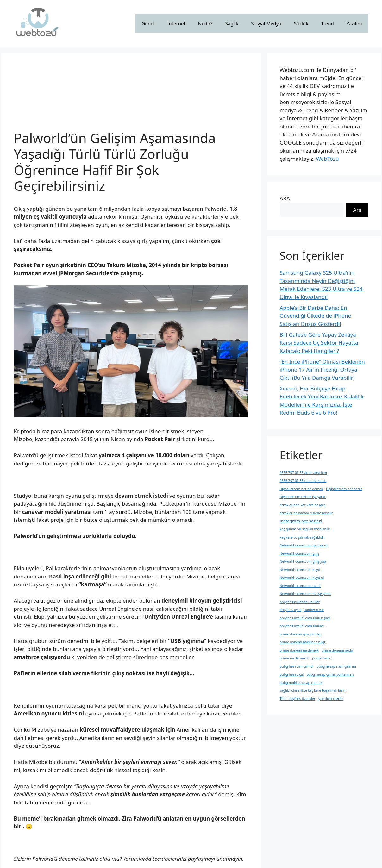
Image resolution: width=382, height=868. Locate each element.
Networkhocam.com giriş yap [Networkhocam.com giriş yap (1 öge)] (303, 561)
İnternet (176, 23)
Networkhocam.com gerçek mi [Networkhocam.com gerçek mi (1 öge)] (304, 545)
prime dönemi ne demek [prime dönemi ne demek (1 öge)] (299, 650)
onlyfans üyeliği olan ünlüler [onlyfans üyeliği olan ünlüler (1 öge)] (302, 626)
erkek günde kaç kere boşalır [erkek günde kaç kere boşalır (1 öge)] (303, 505)
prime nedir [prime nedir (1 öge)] (321, 658)
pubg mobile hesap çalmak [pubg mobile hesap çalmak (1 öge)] (301, 683)
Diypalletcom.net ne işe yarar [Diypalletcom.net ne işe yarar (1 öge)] (303, 497)
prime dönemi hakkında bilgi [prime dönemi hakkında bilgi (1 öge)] (302, 642)
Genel (148, 23)
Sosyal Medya (266, 23)
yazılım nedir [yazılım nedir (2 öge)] (331, 698)
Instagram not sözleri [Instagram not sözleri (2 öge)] (301, 521)
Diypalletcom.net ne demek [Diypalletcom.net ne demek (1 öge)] (301, 489)
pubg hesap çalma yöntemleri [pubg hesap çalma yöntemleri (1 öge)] (330, 674)
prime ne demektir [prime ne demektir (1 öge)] (294, 658)
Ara (357, 210)
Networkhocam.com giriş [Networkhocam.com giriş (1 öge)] (300, 553)
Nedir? (205, 23)
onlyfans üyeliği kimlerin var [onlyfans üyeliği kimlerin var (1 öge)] (302, 610)
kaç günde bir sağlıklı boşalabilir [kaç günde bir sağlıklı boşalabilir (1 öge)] (305, 529)
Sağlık (232, 23)
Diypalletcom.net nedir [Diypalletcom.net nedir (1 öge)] (344, 489)
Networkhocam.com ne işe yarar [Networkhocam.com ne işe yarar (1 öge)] (305, 594)
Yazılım (354, 23)
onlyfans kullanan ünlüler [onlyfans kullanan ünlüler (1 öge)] (300, 602)
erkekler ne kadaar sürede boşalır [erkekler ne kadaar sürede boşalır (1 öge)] (306, 513)
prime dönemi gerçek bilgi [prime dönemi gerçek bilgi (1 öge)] (301, 634)
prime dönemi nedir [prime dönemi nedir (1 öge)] (337, 650)
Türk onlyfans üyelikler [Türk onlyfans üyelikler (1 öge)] (298, 699)
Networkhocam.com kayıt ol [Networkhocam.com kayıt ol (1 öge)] (302, 578)
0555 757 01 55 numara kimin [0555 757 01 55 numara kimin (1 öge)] (303, 481)
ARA (285, 198)
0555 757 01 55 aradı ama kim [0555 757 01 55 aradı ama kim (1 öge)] (303, 473)
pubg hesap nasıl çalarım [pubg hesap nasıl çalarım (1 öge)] (336, 666)
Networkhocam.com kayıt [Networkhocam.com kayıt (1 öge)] (300, 570)
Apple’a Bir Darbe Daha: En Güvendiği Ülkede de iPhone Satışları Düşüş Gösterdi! (316, 316)
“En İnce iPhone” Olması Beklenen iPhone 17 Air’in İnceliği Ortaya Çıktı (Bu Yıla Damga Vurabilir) (322, 370)
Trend (327, 23)
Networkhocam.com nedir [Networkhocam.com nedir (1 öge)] (300, 586)
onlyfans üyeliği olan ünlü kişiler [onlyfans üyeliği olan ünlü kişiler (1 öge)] (305, 618)
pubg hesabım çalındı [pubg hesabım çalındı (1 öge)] (297, 666)
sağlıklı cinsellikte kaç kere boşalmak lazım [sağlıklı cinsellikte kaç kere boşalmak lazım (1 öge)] (313, 690)
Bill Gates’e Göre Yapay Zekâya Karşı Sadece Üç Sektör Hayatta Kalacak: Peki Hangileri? (319, 343)
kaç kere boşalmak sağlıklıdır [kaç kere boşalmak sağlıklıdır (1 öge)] (303, 537)
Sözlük (301, 23)
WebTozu (327, 159)
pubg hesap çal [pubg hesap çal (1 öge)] (292, 674)
